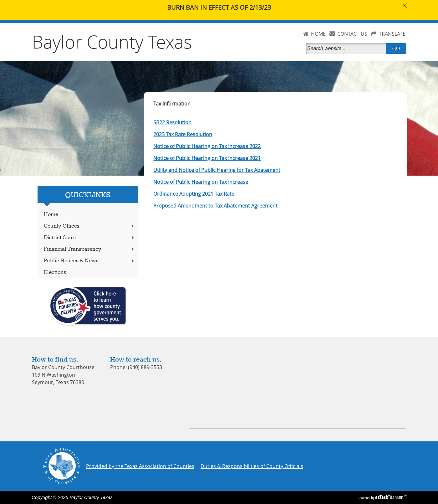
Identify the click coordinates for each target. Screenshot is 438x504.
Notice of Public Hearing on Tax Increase (201, 182)
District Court (89, 238)
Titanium (390, 497)
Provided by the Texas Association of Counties (140, 466)
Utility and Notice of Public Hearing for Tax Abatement (217, 170)
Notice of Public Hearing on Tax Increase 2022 (207, 146)
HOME (318, 34)
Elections (55, 273)
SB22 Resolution (172, 122)
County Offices (89, 226)
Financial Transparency (89, 249)
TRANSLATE (392, 34)
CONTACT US (352, 34)
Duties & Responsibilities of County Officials (252, 466)
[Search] (347, 49)
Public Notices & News (89, 261)
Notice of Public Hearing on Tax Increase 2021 (207, 158)
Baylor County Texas (112, 42)
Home (51, 215)
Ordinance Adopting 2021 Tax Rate (194, 194)
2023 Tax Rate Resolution (183, 134)
